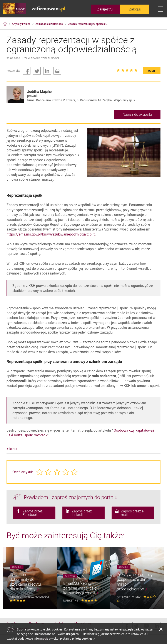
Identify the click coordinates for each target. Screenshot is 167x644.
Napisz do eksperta (137, 114)
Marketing (71, 600)
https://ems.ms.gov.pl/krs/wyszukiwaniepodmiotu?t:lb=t (51, 234)
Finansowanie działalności (29, 597)
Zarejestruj (105, 9)
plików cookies (82, 638)
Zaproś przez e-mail (130, 513)
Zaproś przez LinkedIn (79, 513)
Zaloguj (135, 9)
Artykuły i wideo (129, 597)
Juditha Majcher (40, 91)
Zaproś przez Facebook (30, 513)
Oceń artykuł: (23, 472)
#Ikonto (12, 449)
